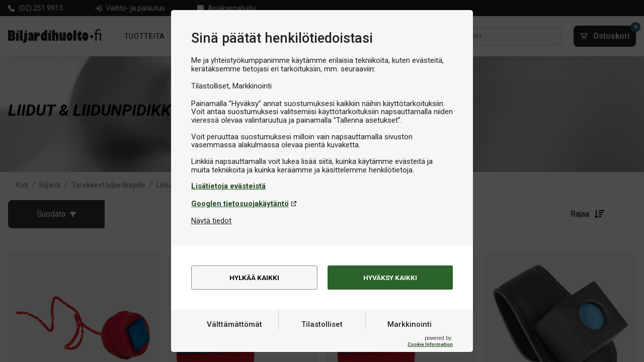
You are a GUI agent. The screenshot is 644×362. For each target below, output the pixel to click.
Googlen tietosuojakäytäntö (240, 204)
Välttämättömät (234, 338)
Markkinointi (410, 338)
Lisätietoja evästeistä (228, 186)
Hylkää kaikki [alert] (254, 278)
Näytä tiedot (211, 221)
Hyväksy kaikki (390, 278)
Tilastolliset (322, 338)
